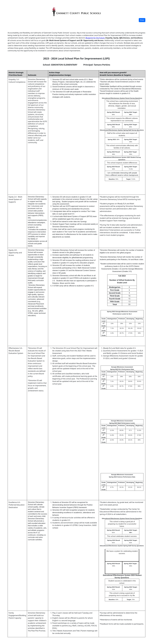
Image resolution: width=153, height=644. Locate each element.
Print (142, 20)
